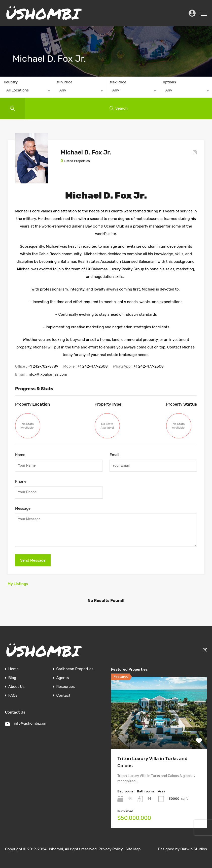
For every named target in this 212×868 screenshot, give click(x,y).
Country (11, 82)
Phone (21, 481)
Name (20, 455)
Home (13, 669)
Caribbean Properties (75, 669)
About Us (16, 687)
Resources (66, 687)
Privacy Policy (111, 849)
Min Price (65, 82)
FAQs (13, 696)
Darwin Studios (194, 849)
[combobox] (26, 91)
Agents (63, 678)
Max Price (118, 82)
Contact (63, 696)
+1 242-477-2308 (93, 366)
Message (23, 508)
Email (114, 455)
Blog (12, 678)
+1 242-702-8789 (43, 366)
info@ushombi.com (31, 723)
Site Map (133, 849)
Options (169, 82)
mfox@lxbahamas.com (47, 374)
